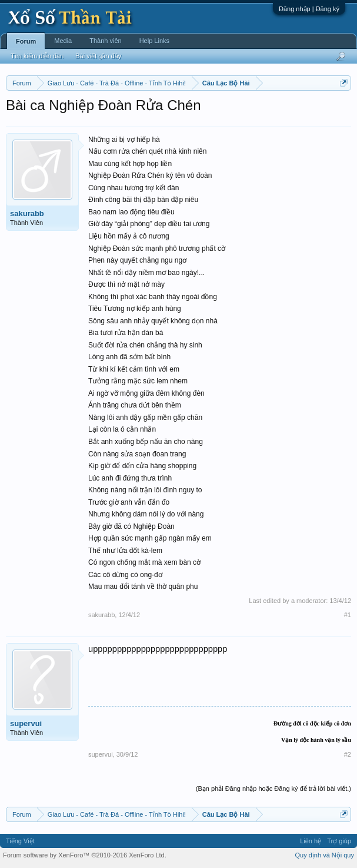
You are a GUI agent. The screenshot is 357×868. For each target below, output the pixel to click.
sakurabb (27, 213)
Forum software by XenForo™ (85, 855)
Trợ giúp (339, 841)
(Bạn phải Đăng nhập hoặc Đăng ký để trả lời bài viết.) (273, 789)
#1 (348, 615)
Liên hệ (311, 841)
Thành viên (105, 41)
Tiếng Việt (20, 841)
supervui (26, 723)
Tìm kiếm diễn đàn (37, 56)
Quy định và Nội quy (325, 855)
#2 (348, 754)
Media (63, 41)
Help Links (154, 41)
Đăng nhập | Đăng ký (309, 9)
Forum (26, 41)
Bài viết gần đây (98, 56)
